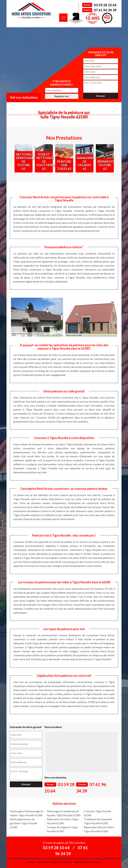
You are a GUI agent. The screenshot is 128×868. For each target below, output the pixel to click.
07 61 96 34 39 (105, 10)
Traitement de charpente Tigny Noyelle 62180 (98, 821)
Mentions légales (88, 862)
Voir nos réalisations (24, 97)
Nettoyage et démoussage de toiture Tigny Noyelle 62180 (27, 813)
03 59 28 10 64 (105, 5)
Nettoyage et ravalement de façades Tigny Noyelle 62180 (64, 813)
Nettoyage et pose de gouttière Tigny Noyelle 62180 (23, 823)
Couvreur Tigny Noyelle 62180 (97, 813)
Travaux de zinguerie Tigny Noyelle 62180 (62, 829)
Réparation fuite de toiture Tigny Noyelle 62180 (99, 829)
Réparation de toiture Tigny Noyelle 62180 (63, 821)
